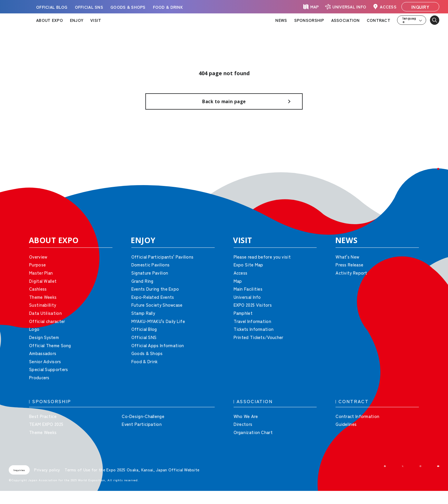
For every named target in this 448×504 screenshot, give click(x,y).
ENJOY (77, 20)
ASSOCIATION (345, 20)
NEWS (281, 20)
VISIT (96, 20)
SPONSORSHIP (309, 20)
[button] (431, 187)
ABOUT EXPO (50, 20)
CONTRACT (379, 20)
